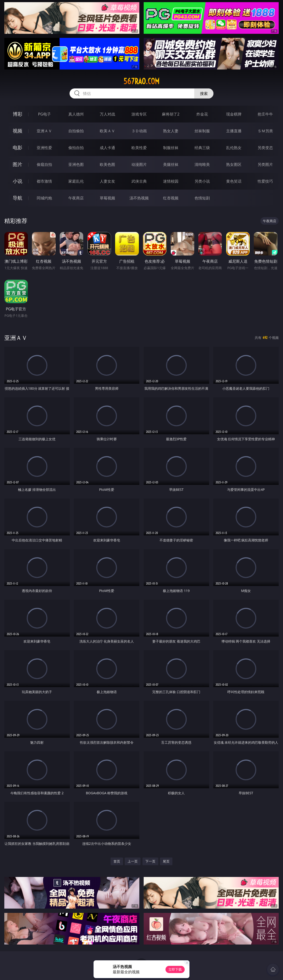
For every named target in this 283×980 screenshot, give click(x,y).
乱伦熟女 (234, 148)
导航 (18, 198)
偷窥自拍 (44, 164)
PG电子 (44, 114)
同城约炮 (44, 198)
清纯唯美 (202, 164)
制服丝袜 (171, 148)
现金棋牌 (234, 114)
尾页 (166, 861)
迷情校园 (171, 181)
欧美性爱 (139, 148)
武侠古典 (139, 181)
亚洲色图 (76, 164)
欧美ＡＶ (107, 131)
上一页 (133, 861)
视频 (18, 131)
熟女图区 (234, 164)
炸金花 (202, 114)
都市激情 (44, 181)
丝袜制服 (202, 131)
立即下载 (175, 969)
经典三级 (202, 148)
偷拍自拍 (76, 148)
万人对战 (107, 114)
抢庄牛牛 (265, 114)
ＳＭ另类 (265, 131)
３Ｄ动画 (139, 131)
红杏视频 (171, 198)
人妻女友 (107, 181)
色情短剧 (202, 198)
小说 (18, 181)
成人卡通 (107, 148)
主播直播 (234, 131)
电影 (18, 148)
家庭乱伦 (76, 181)
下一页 (150, 861)
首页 (117, 861)
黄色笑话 (234, 181)
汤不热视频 (139, 198)
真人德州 (76, 114)
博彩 (18, 114)
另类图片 (265, 164)
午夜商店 (76, 198)
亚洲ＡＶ (44, 131)
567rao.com (141, 81)
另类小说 (202, 181)
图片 (18, 164)
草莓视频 (107, 198)
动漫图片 (139, 164)
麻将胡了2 (171, 114)
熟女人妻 (171, 131)
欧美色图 (107, 164)
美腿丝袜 (171, 164)
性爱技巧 (265, 181)
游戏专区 (139, 114)
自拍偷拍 (76, 131)
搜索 (204, 93)
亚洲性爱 (44, 148)
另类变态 (265, 148)
